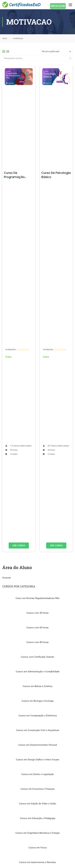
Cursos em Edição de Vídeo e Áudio (38, 804)
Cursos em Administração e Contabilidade (38, 672)
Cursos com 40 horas (37, 613)
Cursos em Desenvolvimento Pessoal (38, 745)
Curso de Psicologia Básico (56, 175)
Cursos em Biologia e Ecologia (38, 701)
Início (5, 38)
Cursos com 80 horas (37, 642)
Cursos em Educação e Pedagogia (38, 818)
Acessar (7, 578)
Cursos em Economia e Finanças (38, 789)
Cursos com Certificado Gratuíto (38, 657)
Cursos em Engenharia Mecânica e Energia (37, 833)
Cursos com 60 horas (37, 628)
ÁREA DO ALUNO (58, 6)
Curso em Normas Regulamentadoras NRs (37, 598)
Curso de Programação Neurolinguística (16, 177)
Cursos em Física (38, 848)
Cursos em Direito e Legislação (38, 774)
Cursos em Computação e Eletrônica (38, 716)
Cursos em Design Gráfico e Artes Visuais (38, 760)
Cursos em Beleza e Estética (37, 686)
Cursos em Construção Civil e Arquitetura (38, 730)
